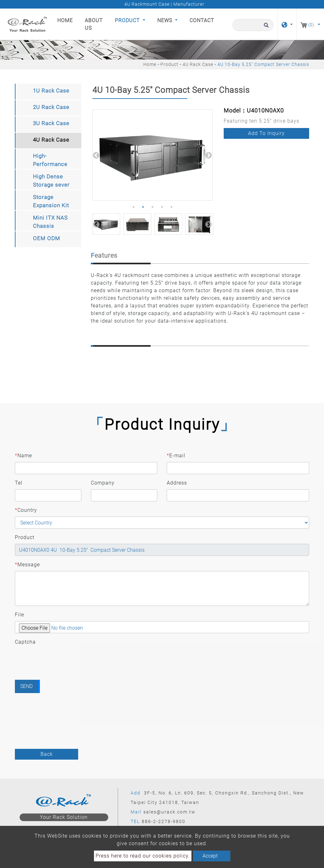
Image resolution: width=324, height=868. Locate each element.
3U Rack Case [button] (51, 123)
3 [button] (153, 207)
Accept (210, 856)
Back (47, 754)
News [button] (165, 20)
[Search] (253, 25)
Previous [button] (96, 155)
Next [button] (208, 155)
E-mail (176, 456)
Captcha (25, 642)
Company (103, 483)
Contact (202, 20)
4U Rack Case (198, 64)
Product (169, 64)
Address (177, 483)
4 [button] (162, 207)
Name (23, 456)
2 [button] (143, 207)
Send (26, 686)
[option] (153, 155)
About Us (94, 24)
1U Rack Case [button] (51, 91)
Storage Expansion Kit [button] (51, 201)
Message (27, 565)
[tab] (48, 92)
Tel (19, 483)
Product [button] (128, 20)
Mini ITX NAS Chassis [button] (50, 222)
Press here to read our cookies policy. (143, 856)
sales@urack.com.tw (169, 812)
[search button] (265, 28)
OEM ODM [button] (47, 238)
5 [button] (171, 207)
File (19, 615)
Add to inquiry (266, 133)
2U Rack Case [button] (51, 107)
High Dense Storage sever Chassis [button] (51, 181)
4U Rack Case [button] (51, 140)
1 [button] (134, 207)
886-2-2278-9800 (164, 821)
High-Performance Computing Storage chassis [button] (50, 161)
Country (26, 510)
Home (66, 20)
